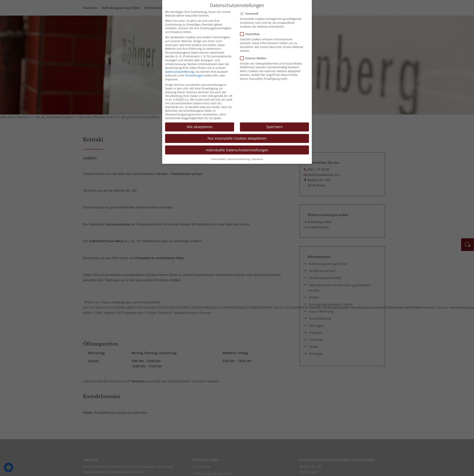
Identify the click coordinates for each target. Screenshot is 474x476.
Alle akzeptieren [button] (200, 126)
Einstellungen (194, 74)
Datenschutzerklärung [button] (239, 158)
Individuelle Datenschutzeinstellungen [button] (237, 149)
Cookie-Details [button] (218, 158)
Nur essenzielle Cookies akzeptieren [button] (237, 137)
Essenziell (251, 12)
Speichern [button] (274, 126)
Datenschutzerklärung (180, 70)
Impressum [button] (257, 158)
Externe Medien (255, 57)
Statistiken (252, 33)
